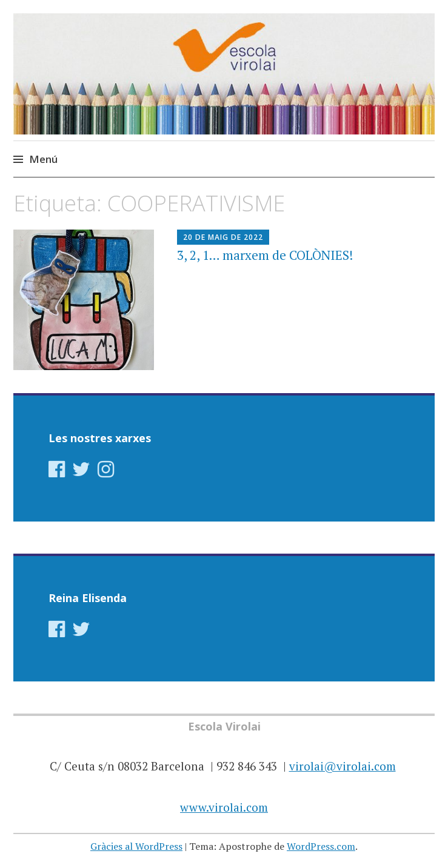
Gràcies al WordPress (136, 846)
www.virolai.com (224, 807)
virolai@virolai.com (343, 766)
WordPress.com (321, 846)
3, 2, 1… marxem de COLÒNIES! (265, 255)
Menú (43, 159)
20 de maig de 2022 (223, 237)
